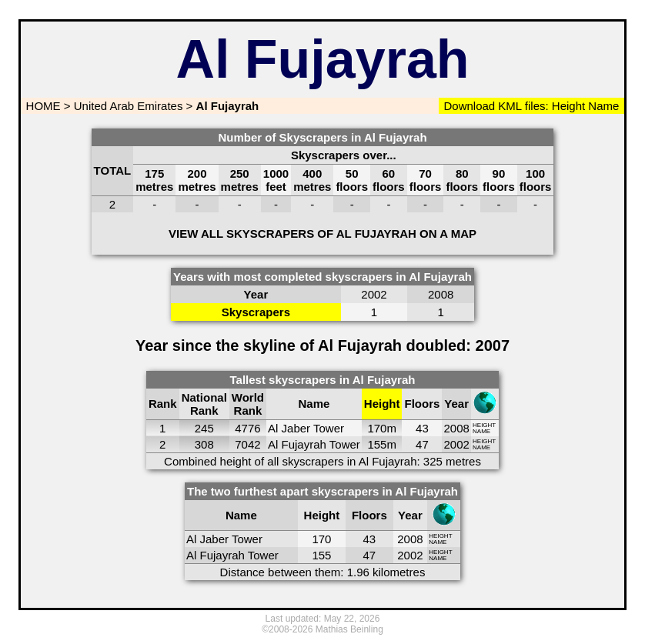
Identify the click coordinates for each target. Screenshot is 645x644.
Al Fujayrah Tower (314, 444)
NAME (481, 431)
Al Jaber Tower (306, 428)
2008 (456, 428)
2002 (456, 444)
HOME (41, 106)
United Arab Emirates (129, 106)
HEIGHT (484, 425)
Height (567, 106)
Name (603, 106)
